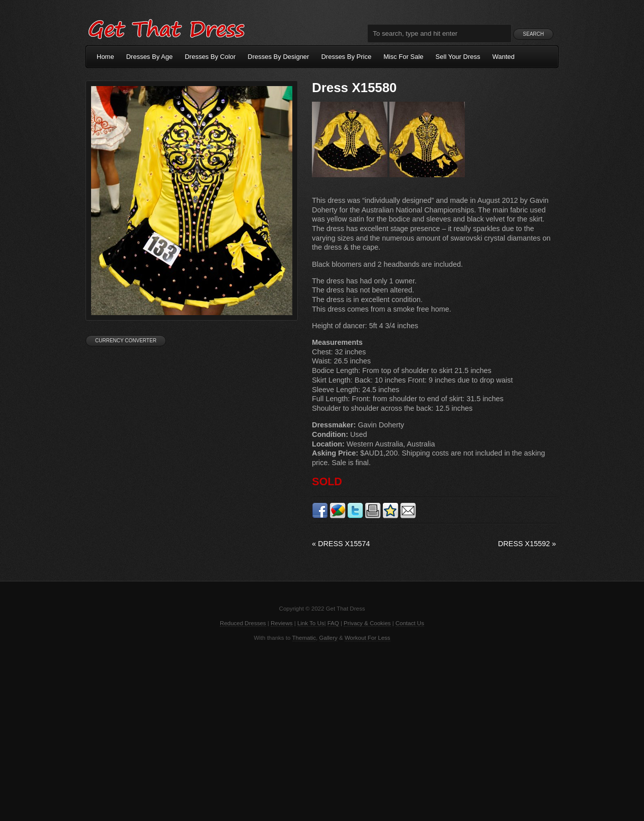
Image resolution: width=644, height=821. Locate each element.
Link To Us (311, 623)
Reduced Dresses (243, 623)
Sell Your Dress (458, 57)
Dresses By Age (150, 57)
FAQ (333, 623)
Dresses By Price (346, 57)
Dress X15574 (341, 544)
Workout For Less (368, 638)
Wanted (504, 57)
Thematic (304, 638)
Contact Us (410, 623)
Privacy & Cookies (367, 623)
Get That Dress (166, 28)
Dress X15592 (527, 544)
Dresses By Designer (278, 57)
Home (105, 57)
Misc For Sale (403, 57)
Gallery (328, 638)
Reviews (282, 623)
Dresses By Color (210, 57)
